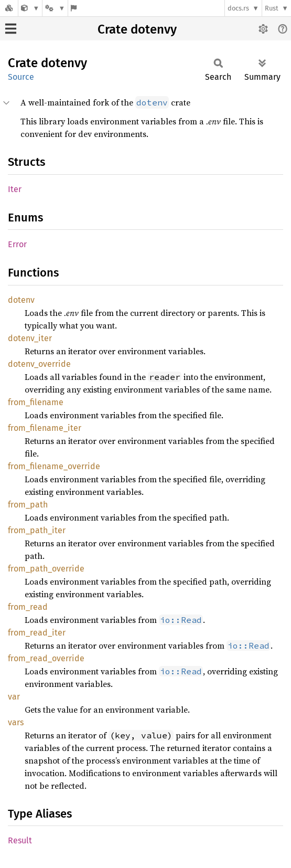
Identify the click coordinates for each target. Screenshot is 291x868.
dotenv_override (39, 364)
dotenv (21, 300)
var (14, 697)
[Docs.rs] (9, 8)
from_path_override (46, 569)
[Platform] (55, 8)
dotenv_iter (30, 338)
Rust (272, 8)
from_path (28, 505)
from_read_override (46, 658)
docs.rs (238, 8)
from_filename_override (54, 466)
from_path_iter (37, 530)
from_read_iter (37, 633)
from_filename (36, 402)
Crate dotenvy (137, 29)
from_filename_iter (45, 428)
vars (16, 722)
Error (17, 244)
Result (20, 840)
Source (21, 77)
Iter (15, 189)
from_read (28, 607)
